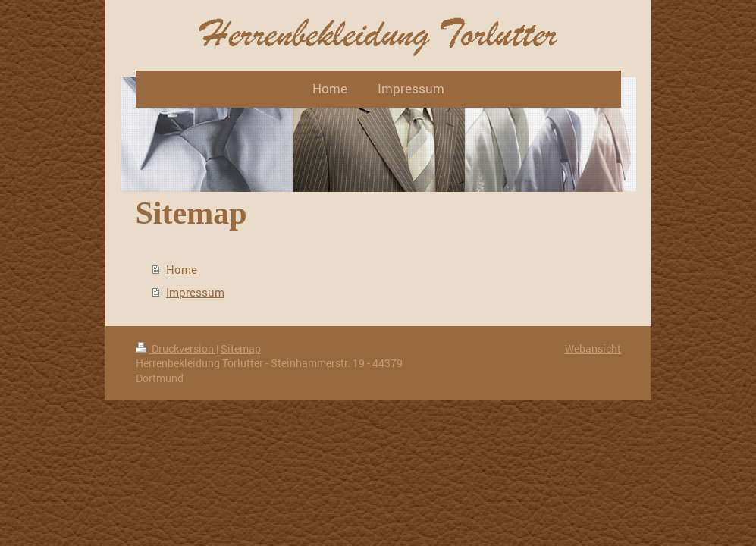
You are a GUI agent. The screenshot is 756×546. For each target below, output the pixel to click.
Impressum (195, 292)
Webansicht (593, 348)
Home (182, 269)
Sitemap (241, 348)
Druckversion (176, 348)
